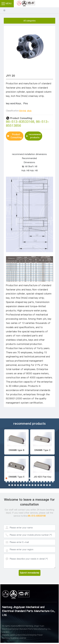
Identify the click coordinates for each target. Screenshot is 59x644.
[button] (6, 478)
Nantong (6, 638)
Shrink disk (25, 111)
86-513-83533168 (20, 122)
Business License (18, 638)
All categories (29, 21)
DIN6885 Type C (42, 450)
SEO (7, 632)
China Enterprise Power (32, 635)
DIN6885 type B (17, 450)
